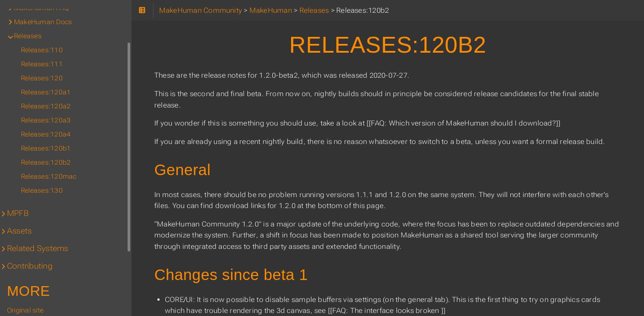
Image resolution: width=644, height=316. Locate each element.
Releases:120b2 (46, 162)
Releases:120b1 (46, 148)
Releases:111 (42, 64)
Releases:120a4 (46, 134)
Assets (19, 231)
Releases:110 (42, 50)
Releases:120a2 (46, 106)
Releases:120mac (49, 176)
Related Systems (37, 248)
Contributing (30, 266)
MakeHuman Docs (43, 22)
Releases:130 (42, 190)
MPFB (18, 213)
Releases (28, 36)
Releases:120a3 (46, 120)
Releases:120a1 (46, 92)
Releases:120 (42, 78)
